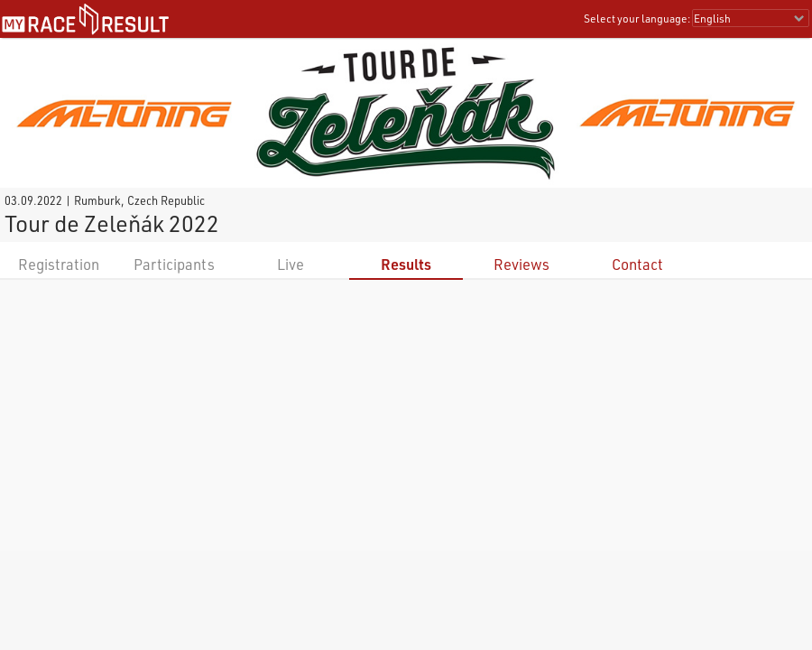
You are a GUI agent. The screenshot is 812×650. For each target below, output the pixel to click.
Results (406, 264)
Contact (637, 264)
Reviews (521, 264)
